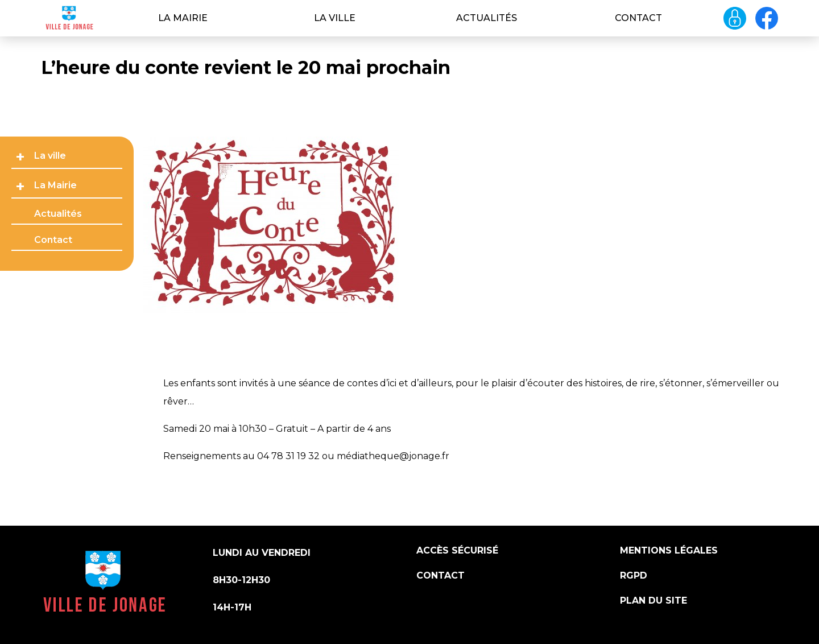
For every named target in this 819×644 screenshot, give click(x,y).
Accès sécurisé (457, 550)
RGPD (634, 575)
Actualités (487, 18)
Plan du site (653, 600)
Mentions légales (669, 550)
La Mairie (183, 18)
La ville (335, 18)
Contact (638, 18)
